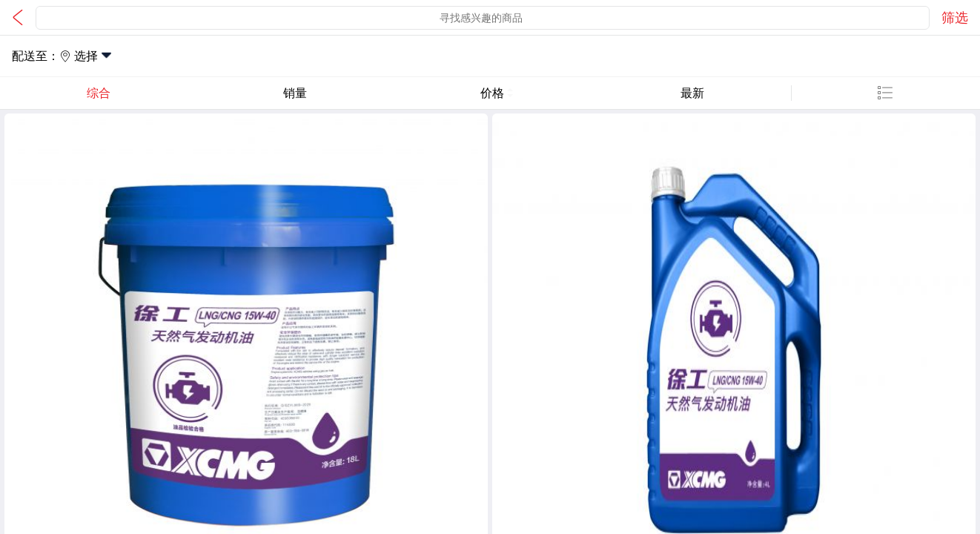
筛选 (955, 18)
